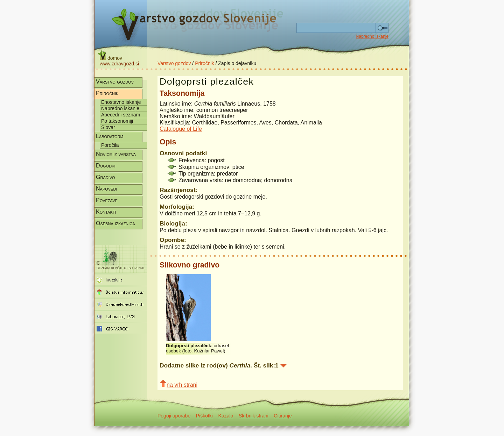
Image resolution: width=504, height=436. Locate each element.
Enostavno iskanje (121, 102)
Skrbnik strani (254, 416)
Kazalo (226, 416)
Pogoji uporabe (174, 416)
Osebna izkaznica (115, 223)
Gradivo (106, 177)
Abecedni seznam (121, 115)
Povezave (107, 200)
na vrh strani (178, 384)
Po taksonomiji (117, 121)
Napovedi (106, 189)
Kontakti (106, 212)
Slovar (108, 127)
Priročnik (204, 63)
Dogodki (106, 166)
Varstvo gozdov (174, 63)
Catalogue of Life (181, 129)
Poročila (110, 145)
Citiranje (283, 416)
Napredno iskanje (372, 36)
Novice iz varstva (116, 154)
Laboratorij (110, 136)
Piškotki (204, 416)
